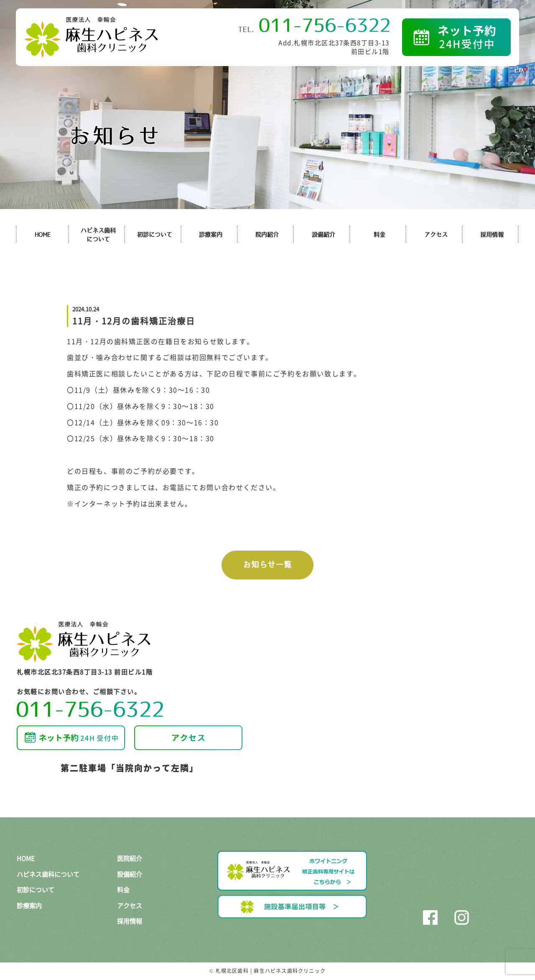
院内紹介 (267, 235)
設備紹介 (324, 235)
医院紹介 (130, 858)
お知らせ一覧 (268, 565)
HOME (43, 235)
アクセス (436, 235)
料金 (380, 235)
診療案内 (211, 235)
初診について (155, 235)
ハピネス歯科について (48, 874)
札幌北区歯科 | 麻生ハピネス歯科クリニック (271, 971)
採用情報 (492, 235)
